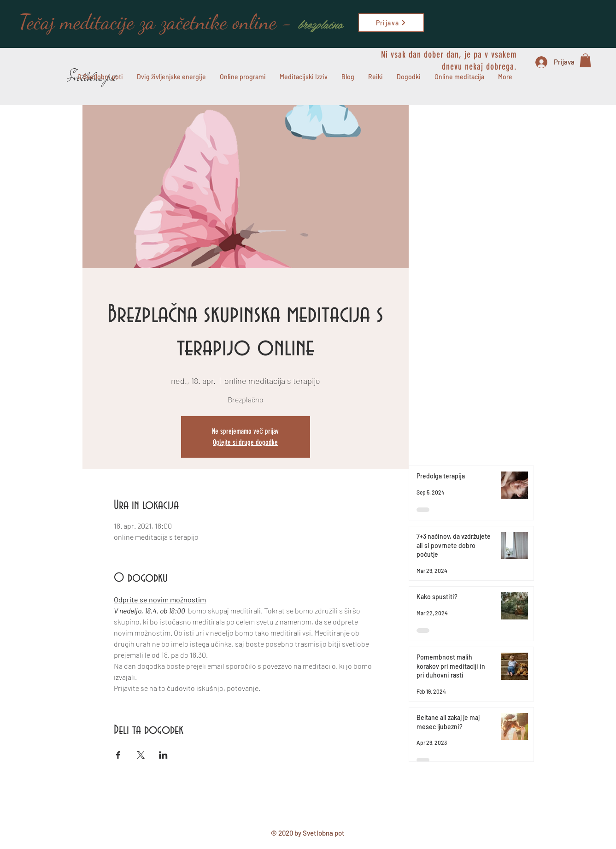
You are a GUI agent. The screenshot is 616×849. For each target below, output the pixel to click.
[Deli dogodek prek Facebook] (118, 755)
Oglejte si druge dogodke (245, 442)
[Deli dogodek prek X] (141, 755)
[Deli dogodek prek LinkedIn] (163, 755)
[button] (585, 60)
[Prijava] (391, 23)
